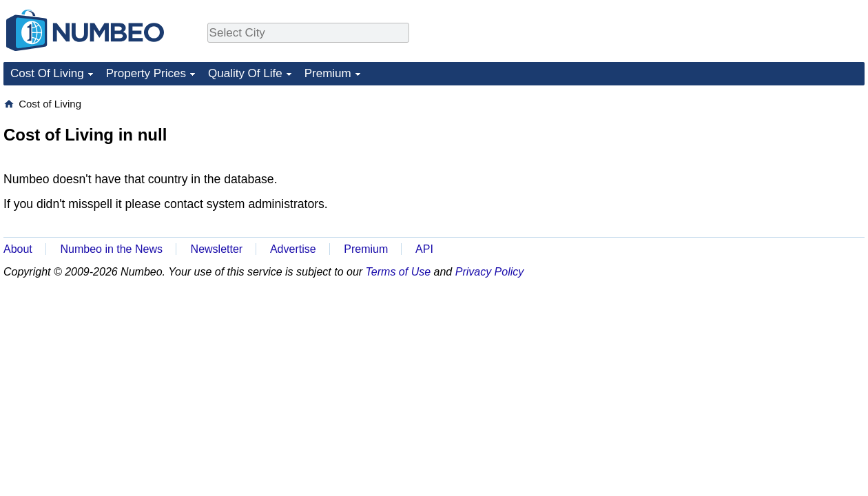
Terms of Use (399, 272)
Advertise (293, 249)
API (424, 249)
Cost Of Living (47, 73)
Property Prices (146, 73)
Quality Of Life (245, 73)
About (18, 249)
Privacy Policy (490, 272)
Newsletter (217, 249)
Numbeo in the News (111, 249)
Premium (328, 73)
